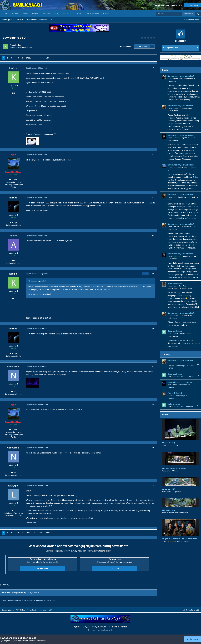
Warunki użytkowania (37, 641)
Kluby (57, 14)
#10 (153, 485)
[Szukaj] (169, 14)
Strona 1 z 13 (45, 58)
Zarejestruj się (193, 5)
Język (77, 627)
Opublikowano (180, 288)
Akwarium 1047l (169, 489)
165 (14, 391)
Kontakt (35, 14)
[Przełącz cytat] (30, 281)
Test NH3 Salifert (175, 393)
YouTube (46, 14)
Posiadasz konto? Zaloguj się (169, 5)
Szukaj (79, 14)
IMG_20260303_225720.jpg (174, 468)
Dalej (28, 58)
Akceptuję (193, 639)
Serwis (106, 14)
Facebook (67, 14)
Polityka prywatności (101, 627)
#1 (154, 68)
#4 (153, 236)
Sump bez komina (175, 283)
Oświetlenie (27, 48)
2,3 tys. (14, 222)
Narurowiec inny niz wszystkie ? (181, 76)
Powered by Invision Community (100, 630)
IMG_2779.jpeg (168, 443)
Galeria (15, 14)
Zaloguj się (115, 568)
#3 (153, 197)
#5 (153, 274)
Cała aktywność (92, 14)
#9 (153, 447)
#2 (153, 154)
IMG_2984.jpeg (168, 510)
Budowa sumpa (174, 404)
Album (25, 14)
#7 (153, 366)
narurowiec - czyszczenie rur (180, 382)
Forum (5, 15)
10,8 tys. (14, 179)
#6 (153, 328)
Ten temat (188, 14)
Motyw (86, 627)
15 (14, 510)
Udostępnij (126, 46)
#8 (153, 404)
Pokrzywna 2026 (171, 48)
